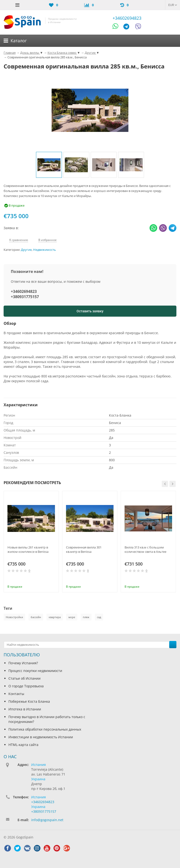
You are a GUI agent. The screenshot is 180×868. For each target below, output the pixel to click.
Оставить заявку (90, 311)
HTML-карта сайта (23, 745)
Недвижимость (45, 250)
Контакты (16, 694)
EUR (173, 5)
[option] (49, 165)
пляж (86, 617)
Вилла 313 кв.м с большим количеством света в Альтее (145, 549)
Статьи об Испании (24, 678)
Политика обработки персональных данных (45, 729)
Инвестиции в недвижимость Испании (41, 737)
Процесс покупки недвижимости (35, 671)
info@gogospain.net (47, 820)
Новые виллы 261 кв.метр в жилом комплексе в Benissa (28, 549)
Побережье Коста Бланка (29, 701)
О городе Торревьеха (26, 686)
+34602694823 (127, 18)
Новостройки (14, 617)
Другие (26, 250)
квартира (55, 617)
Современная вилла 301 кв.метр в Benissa (84, 549)
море (72, 617)
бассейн (36, 617)
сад (99, 617)
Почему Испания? (23, 663)
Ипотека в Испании (25, 709)
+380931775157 (25, 297)
